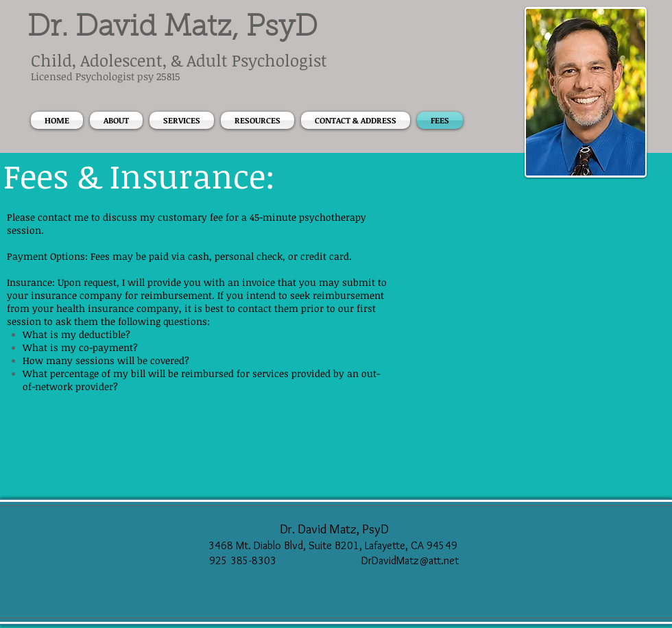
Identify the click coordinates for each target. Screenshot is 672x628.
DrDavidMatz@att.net (410, 560)
